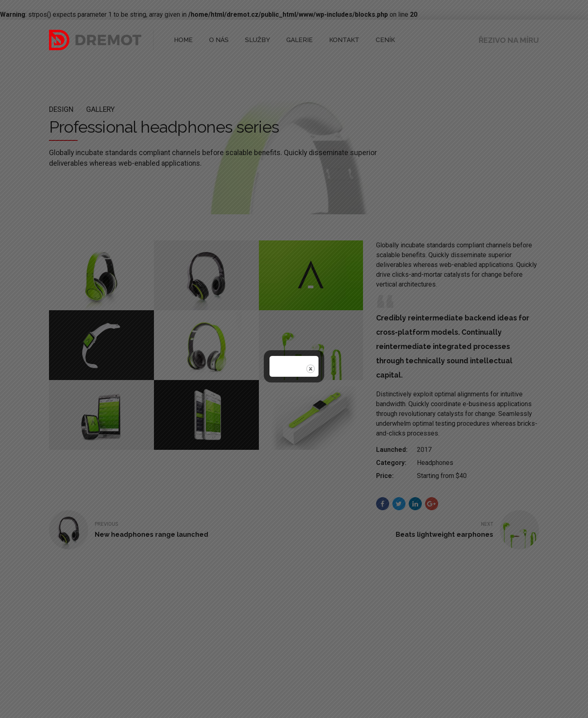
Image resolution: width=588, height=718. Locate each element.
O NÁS (215, 40)
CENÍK (365, 40)
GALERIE (287, 40)
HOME (182, 40)
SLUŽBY (250, 40)
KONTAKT (328, 40)
